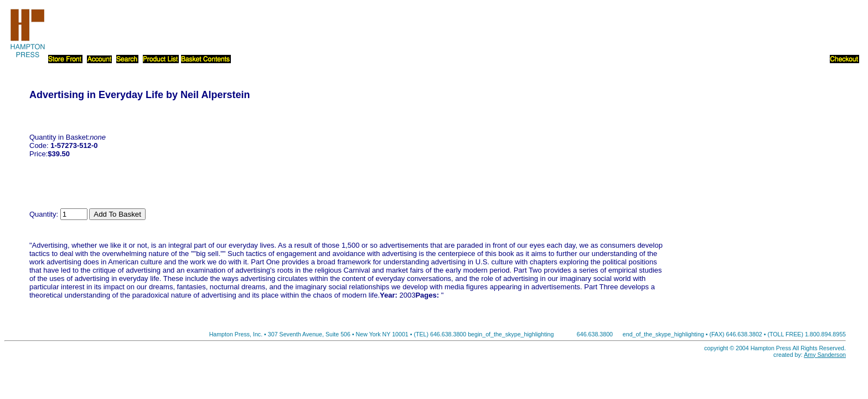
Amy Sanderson (825, 355)
